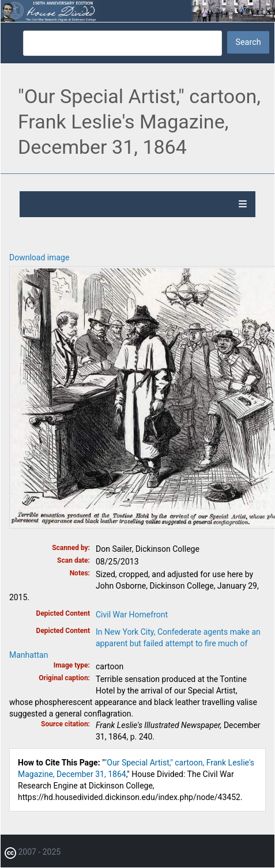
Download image (39, 257)
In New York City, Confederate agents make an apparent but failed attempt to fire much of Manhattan (135, 643)
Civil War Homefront (132, 615)
